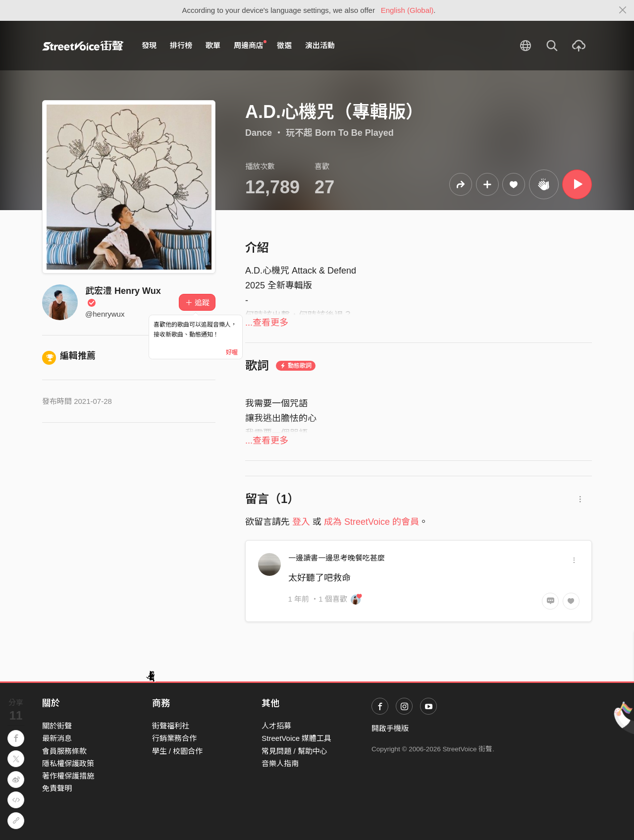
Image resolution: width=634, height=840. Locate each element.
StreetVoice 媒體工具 (296, 738)
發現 (149, 45)
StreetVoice (83, 46)
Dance (259, 133)
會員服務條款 (64, 751)
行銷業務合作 (174, 738)
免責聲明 (57, 788)
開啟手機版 (390, 728)
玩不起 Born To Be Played (340, 133)
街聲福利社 (171, 726)
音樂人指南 (280, 763)
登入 (301, 522)
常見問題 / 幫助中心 (294, 751)
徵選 (284, 45)
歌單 (213, 45)
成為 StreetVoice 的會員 (371, 522)
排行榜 (181, 45)
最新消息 (57, 738)
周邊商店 (250, 45)
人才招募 (276, 726)
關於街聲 (57, 726)
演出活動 (320, 45)
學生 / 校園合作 (178, 751)
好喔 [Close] (232, 352)
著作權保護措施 (68, 776)
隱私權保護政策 (68, 763)
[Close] (623, 10)
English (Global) (407, 10)
